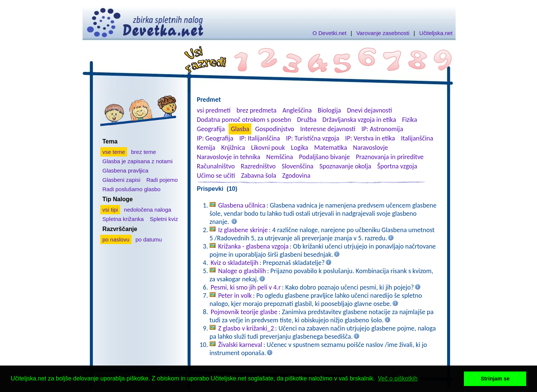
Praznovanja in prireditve (390, 157)
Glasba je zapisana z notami (138, 161)
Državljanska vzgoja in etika (359, 120)
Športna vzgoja (397, 166)
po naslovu (116, 239)
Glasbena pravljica (125, 170)
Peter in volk (235, 295)
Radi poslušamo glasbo (132, 189)
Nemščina (280, 157)
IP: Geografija (215, 138)
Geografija (211, 129)
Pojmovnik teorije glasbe (244, 312)
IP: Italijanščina (260, 138)
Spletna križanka (123, 219)
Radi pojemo (162, 180)
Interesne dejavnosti (328, 129)
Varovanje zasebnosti (383, 33)
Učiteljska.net (436, 33)
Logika (299, 148)
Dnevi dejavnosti (370, 110)
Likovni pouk (268, 148)
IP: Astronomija (382, 129)
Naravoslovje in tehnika (229, 157)
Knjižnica (233, 148)
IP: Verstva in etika (370, 138)
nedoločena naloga (147, 210)
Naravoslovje (371, 148)
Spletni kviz (164, 219)
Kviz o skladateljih (235, 263)
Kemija (206, 148)
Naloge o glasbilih (242, 271)
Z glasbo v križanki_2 (246, 328)
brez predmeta (256, 110)
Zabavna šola (258, 176)
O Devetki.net (329, 33)
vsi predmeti (214, 110)
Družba (307, 120)
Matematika (331, 148)
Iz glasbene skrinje (243, 230)
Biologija (329, 110)
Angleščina (297, 110)
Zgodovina (296, 176)
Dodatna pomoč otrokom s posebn (244, 120)
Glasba (240, 129)
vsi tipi (110, 210)
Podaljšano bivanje (324, 157)
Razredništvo (258, 166)
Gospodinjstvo (275, 129)
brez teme (144, 152)
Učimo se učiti (216, 176)
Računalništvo (216, 166)
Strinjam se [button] (495, 379)
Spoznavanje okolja (346, 166)
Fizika (409, 120)
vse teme (114, 152)
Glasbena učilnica (242, 205)
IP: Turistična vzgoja (313, 138)
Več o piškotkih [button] (398, 378)
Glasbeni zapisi (122, 180)
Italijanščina (417, 138)
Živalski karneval (240, 345)
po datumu (149, 239)
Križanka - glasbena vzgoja (253, 246)
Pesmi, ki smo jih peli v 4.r (246, 287)
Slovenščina (297, 166)
